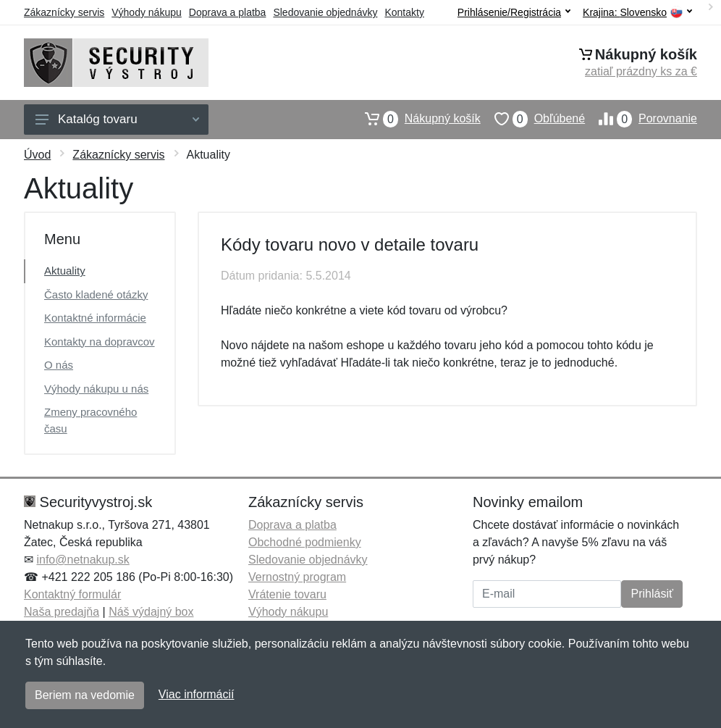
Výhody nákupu (147, 12)
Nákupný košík (416, 119)
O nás (59, 365)
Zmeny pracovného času (90, 420)
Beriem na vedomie (85, 695)
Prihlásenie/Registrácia (514, 12)
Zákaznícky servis (64, 12)
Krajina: (637, 13)
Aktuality (65, 271)
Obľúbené (533, 119)
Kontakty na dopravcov (100, 342)
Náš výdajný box (151, 612)
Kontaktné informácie (95, 318)
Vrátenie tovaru (287, 594)
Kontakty (404, 12)
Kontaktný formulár (72, 594)
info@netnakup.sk (83, 560)
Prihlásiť (652, 594)
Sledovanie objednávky (325, 12)
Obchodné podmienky (305, 542)
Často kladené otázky (96, 294)
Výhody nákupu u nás (96, 389)
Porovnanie (641, 119)
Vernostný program (297, 577)
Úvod (37, 155)
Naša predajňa (62, 612)
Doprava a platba (228, 12)
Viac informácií (197, 694)
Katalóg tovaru (117, 119)
